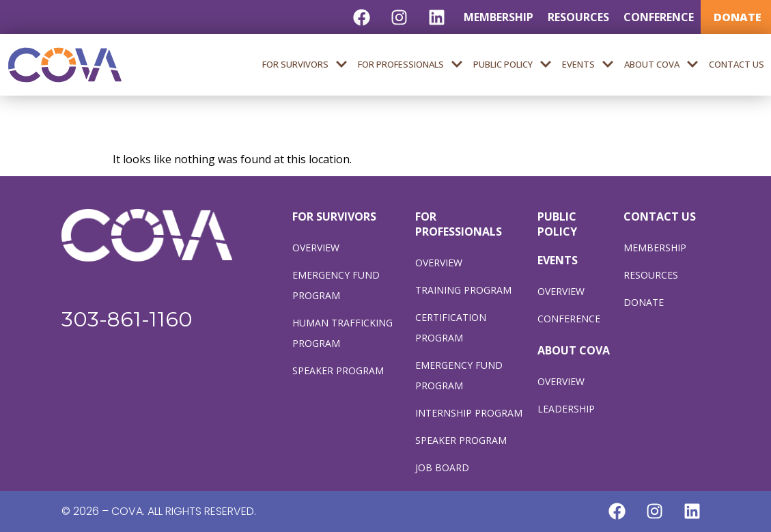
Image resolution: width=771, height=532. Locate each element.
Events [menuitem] (588, 65)
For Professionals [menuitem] (410, 65)
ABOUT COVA (574, 350)
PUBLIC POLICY (557, 224)
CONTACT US (660, 216)
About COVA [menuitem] (661, 65)
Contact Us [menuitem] (737, 64)
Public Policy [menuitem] (513, 65)
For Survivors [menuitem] (305, 65)
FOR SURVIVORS (334, 216)
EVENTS (558, 260)
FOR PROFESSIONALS (459, 224)
